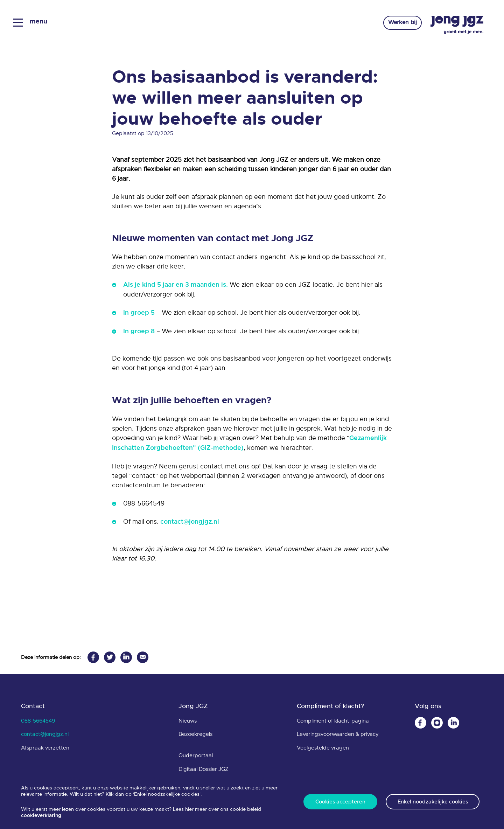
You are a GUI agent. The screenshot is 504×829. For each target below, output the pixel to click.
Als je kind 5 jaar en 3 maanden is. (176, 285)
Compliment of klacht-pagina (333, 721)
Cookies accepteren (340, 802)
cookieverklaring (41, 816)
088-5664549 (38, 721)
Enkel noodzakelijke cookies (433, 802)
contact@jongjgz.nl (190, 522)
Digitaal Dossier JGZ (204, 769)
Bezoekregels (195, 734)
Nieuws (188, 721)
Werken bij (401, 23)
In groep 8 (139, 332)
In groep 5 (139, 313)
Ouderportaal (196, 755)
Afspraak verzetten (45, 748)
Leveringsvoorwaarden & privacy (338, 734)
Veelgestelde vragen (323, 748)
